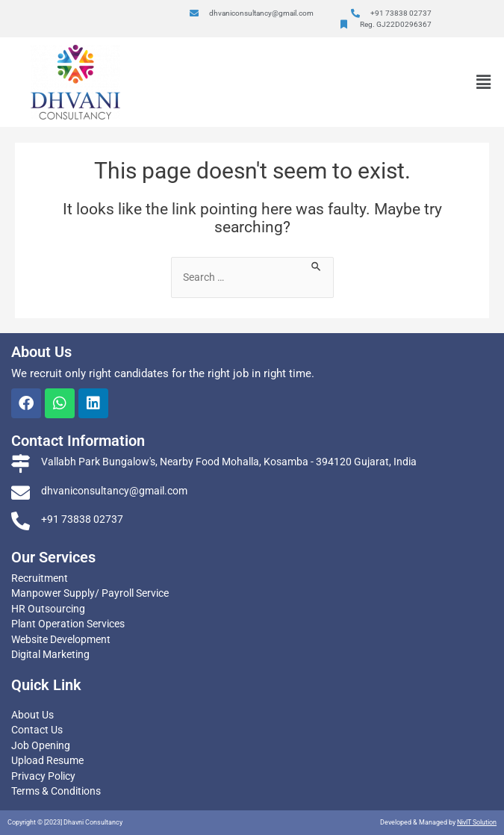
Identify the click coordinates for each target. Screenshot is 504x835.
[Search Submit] (317, 265)
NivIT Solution (477, 822)
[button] (484, 82)
